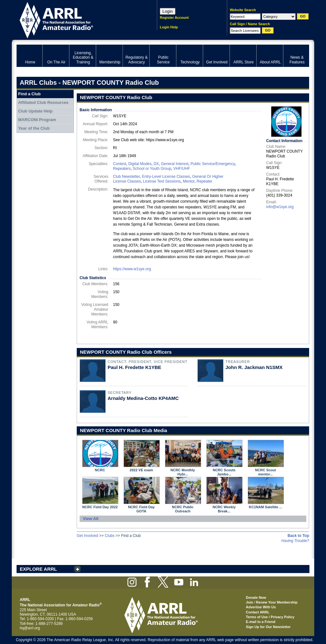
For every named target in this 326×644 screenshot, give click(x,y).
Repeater (205, 181)
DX (156, 164)
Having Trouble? (295, 541)
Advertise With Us (261, 607)
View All (91, 519)
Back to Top (298, 536)
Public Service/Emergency (213, 164)
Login (168, 11)
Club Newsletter (126, 177)
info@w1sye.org (280, 207)
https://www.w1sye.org (132, 269)
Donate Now (256, 597)
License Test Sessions (162, 181)
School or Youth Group (152, 169)
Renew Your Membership (277, 602)
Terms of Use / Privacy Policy (270, 617)
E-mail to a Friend (260, 622)
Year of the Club (34, 128)
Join (249, 602)
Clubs (110, 536)
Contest (120, 164)
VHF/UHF (181, 169)
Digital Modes (140, 164)
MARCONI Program (37, 120)
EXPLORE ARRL (38, 569)
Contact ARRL (258, 612)
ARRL (78, 19)
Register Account (174, 18)
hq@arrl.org (30, 628)
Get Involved (87, 536)
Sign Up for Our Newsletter (268, 627)
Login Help (169, 27)
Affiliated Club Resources (43, 102)
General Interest (175, 164)
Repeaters (122, 169)
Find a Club (29, 94)
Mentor (189, 181)
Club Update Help (35, 111)
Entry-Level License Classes (166, 177)
